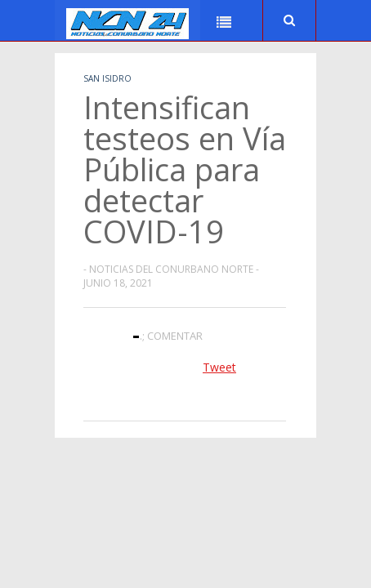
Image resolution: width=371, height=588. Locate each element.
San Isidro (107, 78)
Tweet (219, 367)
